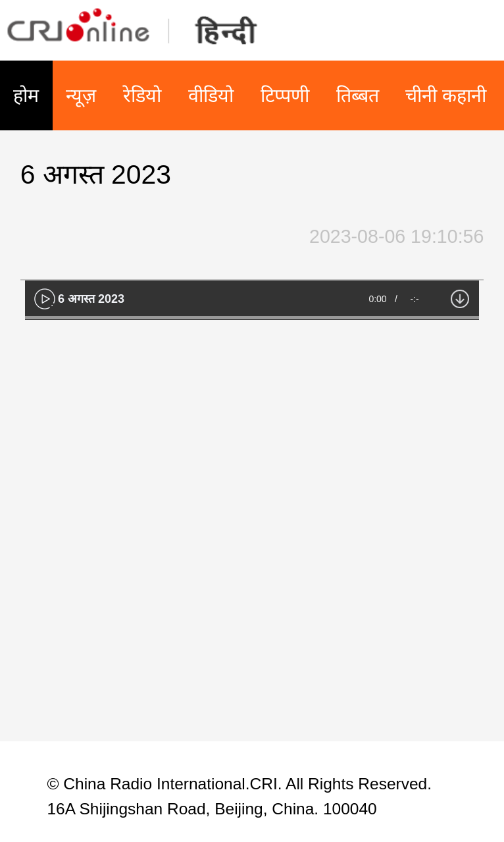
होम (26, 95)
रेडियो (142, 95)
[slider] (252, 318)
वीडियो (211, 95)
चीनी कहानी (446, 95)
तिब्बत (358, 95)
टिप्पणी (285, 95)
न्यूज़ (81, 95)
